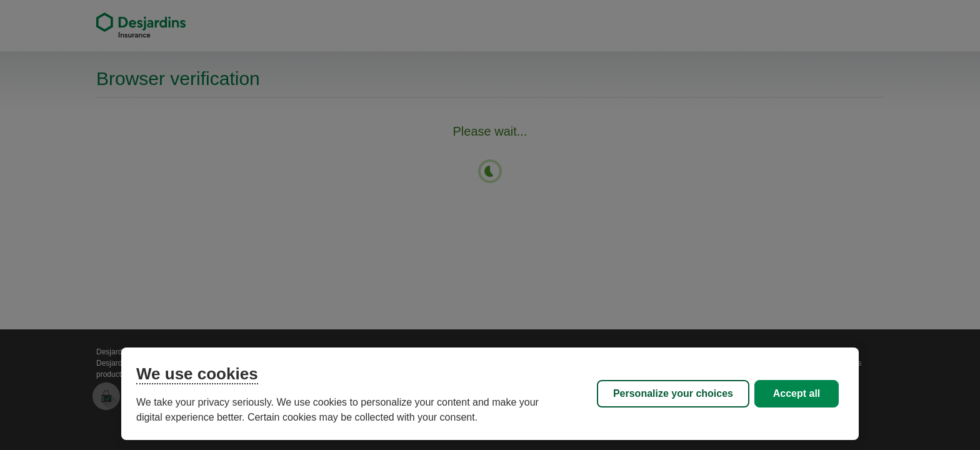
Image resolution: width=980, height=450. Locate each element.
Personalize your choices (673, 393)
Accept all (797, 393)
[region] (490, 394)
